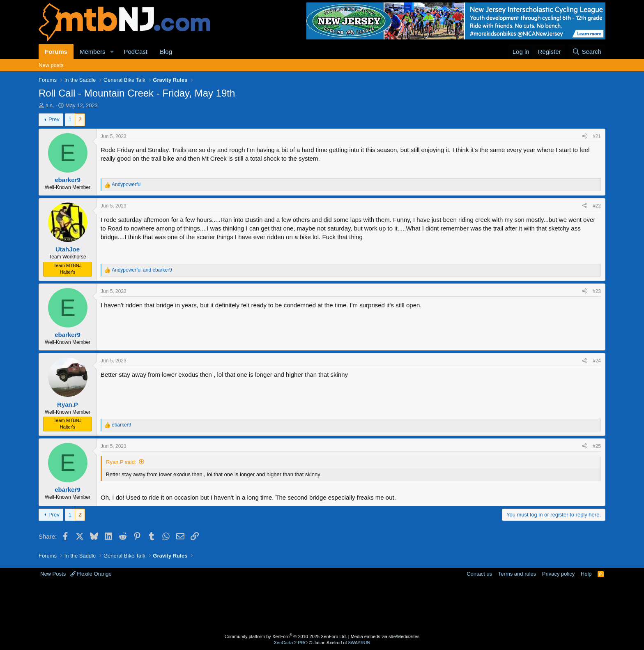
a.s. (50, 105)
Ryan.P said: (121, 462)
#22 (597, 206)
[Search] (587, 52)
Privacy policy (558, 574)
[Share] (584, 137)
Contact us (479, 574)
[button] (112, 52)
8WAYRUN (359, 643)
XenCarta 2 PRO (291, 643)
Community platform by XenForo (286, 636)
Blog (166, 52)
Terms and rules (517, 574)
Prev (54, 119)
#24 (597, 361)
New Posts (53, 574)
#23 (597, 291)
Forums (56, 52)
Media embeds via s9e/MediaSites (385, 636)
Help (586, 574)
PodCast (136, 52)
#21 (597, 136)
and (142, 270)
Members (93, 52)
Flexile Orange (91, 574)
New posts (51, 65)
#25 (597, 446)
